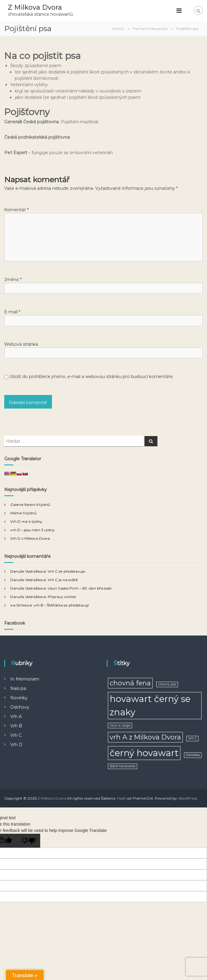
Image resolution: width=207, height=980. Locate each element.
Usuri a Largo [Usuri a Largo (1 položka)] (120, 725)
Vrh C (16, 735)
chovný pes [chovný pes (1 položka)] (167, 684)
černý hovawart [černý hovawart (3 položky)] (144, 753)
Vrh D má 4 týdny (26, 521)
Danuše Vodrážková (28, 571)
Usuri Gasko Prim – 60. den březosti (80, 588)
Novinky (19, 698)
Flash (121, 798)
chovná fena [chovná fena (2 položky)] (130, 683)
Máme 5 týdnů (23, 513)
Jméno (13, 280)
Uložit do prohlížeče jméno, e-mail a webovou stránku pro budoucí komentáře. (92, 377)
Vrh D (16, 745)
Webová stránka (21, 344)
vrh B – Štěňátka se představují (61, 605)
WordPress (188, 798)
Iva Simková (21, 605)
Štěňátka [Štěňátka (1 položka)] (193, 755)
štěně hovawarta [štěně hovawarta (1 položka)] (123, 766)
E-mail (12, 312)
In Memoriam (25, 679)
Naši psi (18, 688)
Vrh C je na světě (63, 580)
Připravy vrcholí (62, 597)
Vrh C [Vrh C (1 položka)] (192, 738)
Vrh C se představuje (66, 571)
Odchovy (20, 707)
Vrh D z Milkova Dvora (30, 538)
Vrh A (16, 716)
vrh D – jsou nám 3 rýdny (32, 530)
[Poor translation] (28, 841)
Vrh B (16, 726)
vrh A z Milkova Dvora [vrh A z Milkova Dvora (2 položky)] (145, 737)
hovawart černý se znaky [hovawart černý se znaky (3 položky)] (150, 705)
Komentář (16, 210)
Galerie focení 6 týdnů (30, 505)
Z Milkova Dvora (35, 7)
